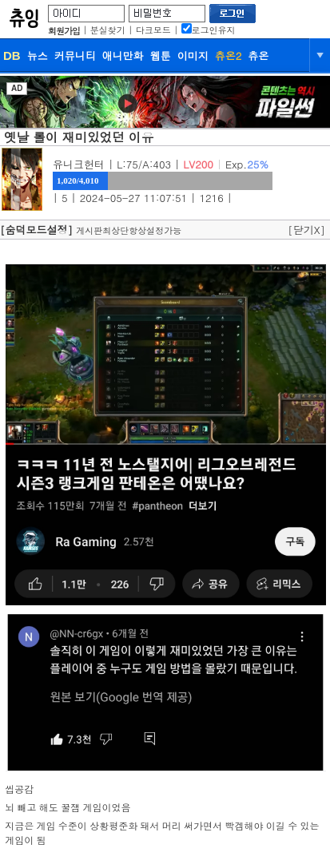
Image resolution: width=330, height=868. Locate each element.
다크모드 (153, 30)
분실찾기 (108, 30)
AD (17, 88)
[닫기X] (306, 230)
